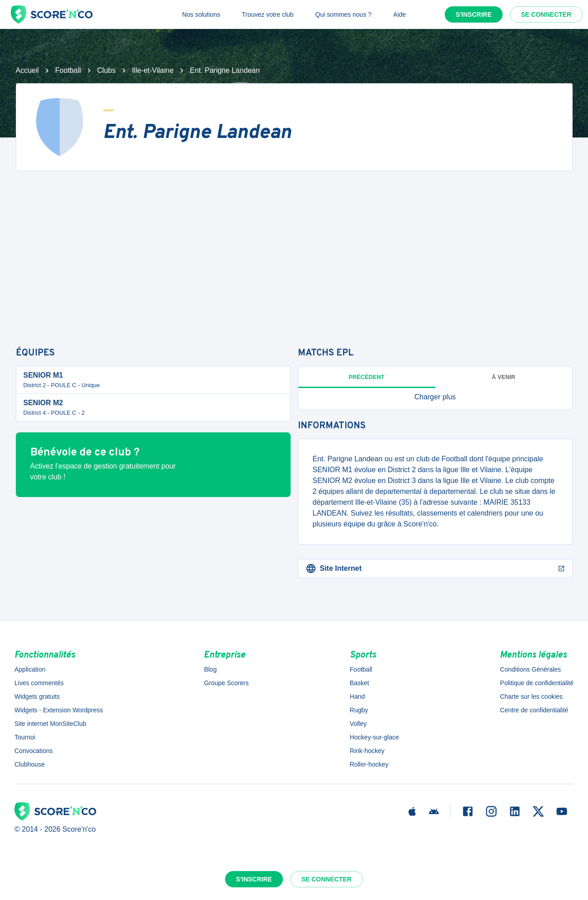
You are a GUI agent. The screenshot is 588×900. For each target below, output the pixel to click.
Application (30, 669)
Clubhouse (30, 764)
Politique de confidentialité (537, 683)
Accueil (28, 70)
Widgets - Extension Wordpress (59, 710)
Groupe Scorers (226, 683)
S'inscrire (474, 14)
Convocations (34, 751)
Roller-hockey (369, 764)
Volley (358, 724)
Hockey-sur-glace (374, 737)
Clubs (106, 70)
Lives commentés (39, 683)
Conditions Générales (530, 669)
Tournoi (25, 737)
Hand (357, 696)
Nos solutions (201, 14)
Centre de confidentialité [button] (534, 710)
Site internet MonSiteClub (50, 724)
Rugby (359, 710)
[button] (435, 397)
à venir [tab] (503, 377)
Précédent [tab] (367, 377)
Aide (400, 14)
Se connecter (546, 14)
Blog (210, 669)
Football (68, 70)
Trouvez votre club (268, 14)
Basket (360, 683)
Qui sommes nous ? (344, 14)
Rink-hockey (367, 751)
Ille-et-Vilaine (153, 70)
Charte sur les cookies (531, 696)
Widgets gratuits (37, 696)
